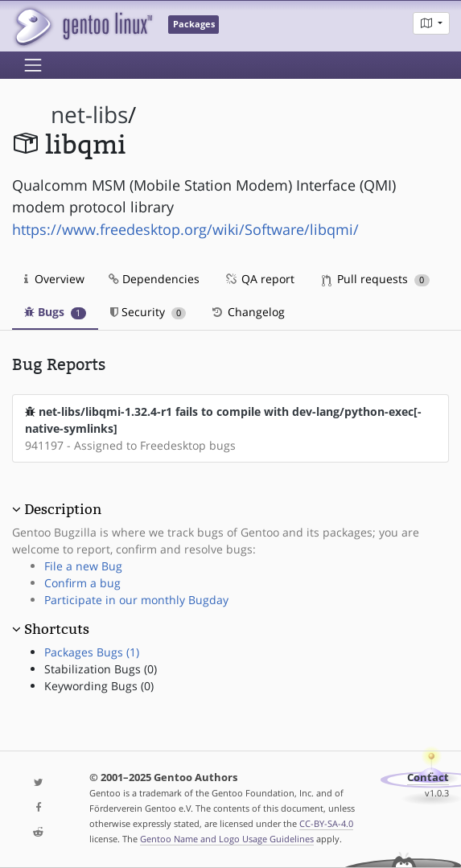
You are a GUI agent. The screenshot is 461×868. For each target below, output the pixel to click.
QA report (259, 279)
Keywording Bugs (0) (99, 686)
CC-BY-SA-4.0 (326, 823)
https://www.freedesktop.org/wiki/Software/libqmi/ (185, 229)
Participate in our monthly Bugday (136, 600)
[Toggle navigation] (33, 65)
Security (148, 312)
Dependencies (154, 279)
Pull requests (376, 279)
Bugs (55, 312)
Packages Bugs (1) (92, 652)
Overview (54, 279)
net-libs (89, 115)
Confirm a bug (82, 583)
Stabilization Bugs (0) (101, 669)
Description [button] (63, 509)
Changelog (247, 312)
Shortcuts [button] (57, 629)
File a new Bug (83, 566)
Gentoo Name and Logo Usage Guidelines (227, 839)
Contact (428, 777)
